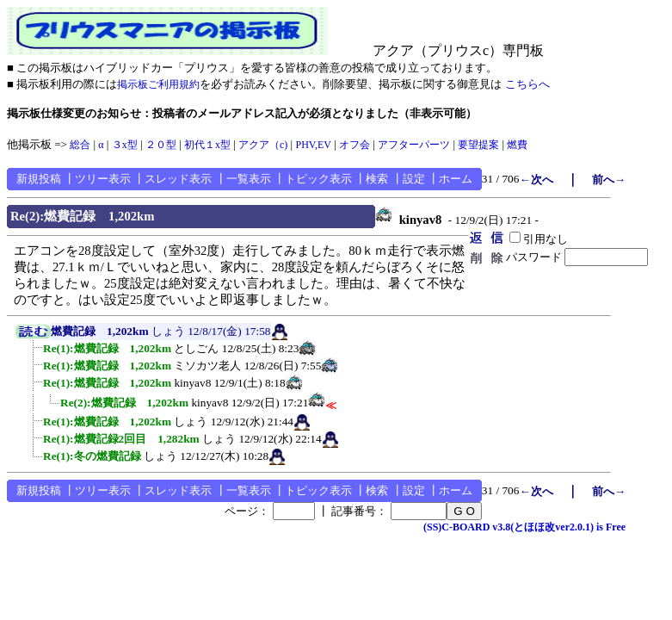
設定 (414, 179)
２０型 (161, 145)
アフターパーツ (414, 145)
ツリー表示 (103, 179)
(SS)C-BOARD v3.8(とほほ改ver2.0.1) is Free (524, 527)
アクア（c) (263, 145)
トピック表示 (318, 179)
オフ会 (354, 145)
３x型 (125, 145)
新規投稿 (39, 179)
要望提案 (478, 145)
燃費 (517, 145)
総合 (80, 145)
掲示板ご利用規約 (158, 84)
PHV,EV (313, 145)
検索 (377, 179)
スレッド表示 (178, 179)
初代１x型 (207, 145)
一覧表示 (249, 179)
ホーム (456, 179)
